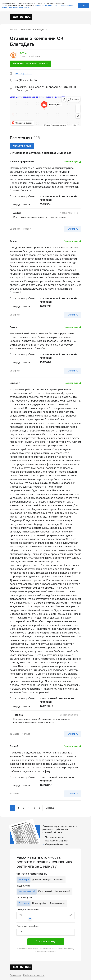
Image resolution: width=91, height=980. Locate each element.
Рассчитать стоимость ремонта (31, 64)
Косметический (27, 892)
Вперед (50, 808)
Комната (59, 880)
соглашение (57, 949)
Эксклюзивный (63, 892)
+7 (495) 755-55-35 (26, 80)
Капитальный (45, 892)
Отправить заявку (46, 942)
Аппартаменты (57, 904)
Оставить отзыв (22, 146)
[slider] (30, 919)
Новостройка (39, 904)
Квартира (24, 880)
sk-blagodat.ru (24, 73)
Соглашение (16, 975)
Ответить (73, 229)
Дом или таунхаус (41, 880)
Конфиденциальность (34, 975)
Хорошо (83, 6)
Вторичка (24, 904)
